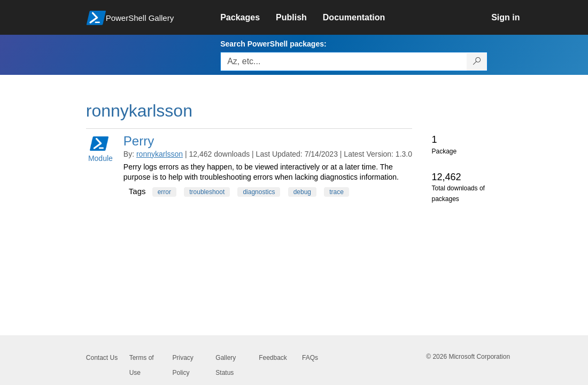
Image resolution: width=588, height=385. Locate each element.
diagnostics (259, 192)
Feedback (273, 358)
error (164, 192)
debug (302, 192)
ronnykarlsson (160, 154)
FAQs (310, 358)
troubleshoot (207, 192)
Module (100, 148)
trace (336, 192)
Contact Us (102, 358)
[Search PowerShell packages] (477, 61)
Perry (139, 141)
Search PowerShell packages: (273, 44)
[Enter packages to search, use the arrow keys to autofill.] (344, 61)
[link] (248, 18)
